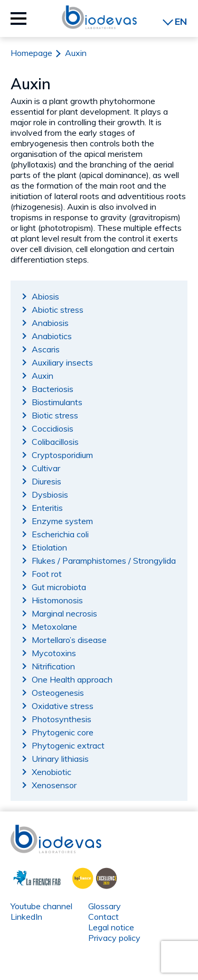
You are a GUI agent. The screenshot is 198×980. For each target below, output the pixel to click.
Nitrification (53, 666)
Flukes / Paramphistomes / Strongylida (104, 561)
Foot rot (47, 574)
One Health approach (72, 679)
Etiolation (49, 547)
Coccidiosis (53, 428)
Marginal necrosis (64, 613)
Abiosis (45, 296)
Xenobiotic (51, 772)
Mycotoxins (54, 653)
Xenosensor (54, 785)
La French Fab (29, 877)
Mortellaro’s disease (69, 640)
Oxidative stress (63, 706)
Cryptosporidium (62, 455)
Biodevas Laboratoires (99, 17)
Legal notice (111, 927)
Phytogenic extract (68, 745)
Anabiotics (52, 336)
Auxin (43, 376)
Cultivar (46, 468)
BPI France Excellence (92, 877)
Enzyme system (62, 521)
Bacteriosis (53, 389)
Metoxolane (54, 627)
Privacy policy (114, 938)
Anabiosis (50, 323)
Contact (103, 917)
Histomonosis (57, 600)
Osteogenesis (58, 693)
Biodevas (28, 830)
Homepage (31, 53)
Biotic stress (55, 415)
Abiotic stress (58, 310)
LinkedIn (26, 917)
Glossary (105, 906)
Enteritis (47, 508)
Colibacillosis (55, 442)
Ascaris (46, 349)
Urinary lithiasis (60, 759)
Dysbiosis (50, 494)
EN (181, 21)
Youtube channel (41, 906)
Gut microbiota (59, 587)
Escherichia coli (60, 534)
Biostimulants (57, 402)
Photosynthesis (62, 719)
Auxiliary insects (62, 362)
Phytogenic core (63, 732)
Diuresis (46, 481)
